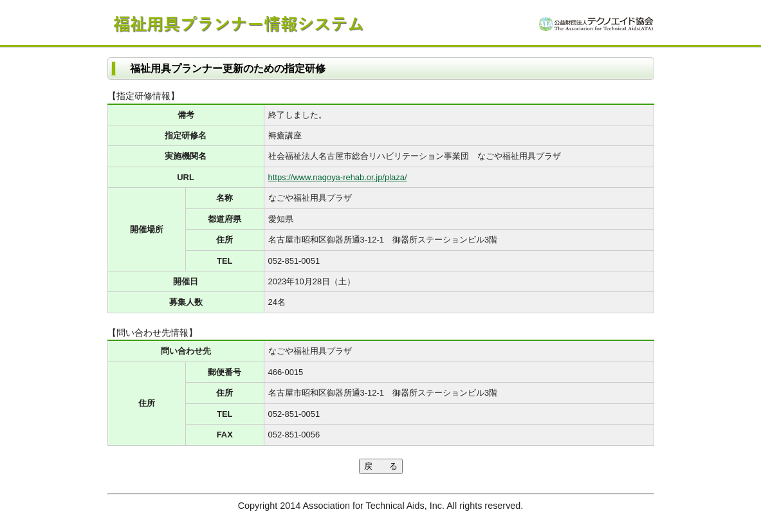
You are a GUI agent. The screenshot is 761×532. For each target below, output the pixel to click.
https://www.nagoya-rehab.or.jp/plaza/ (338, 177)
